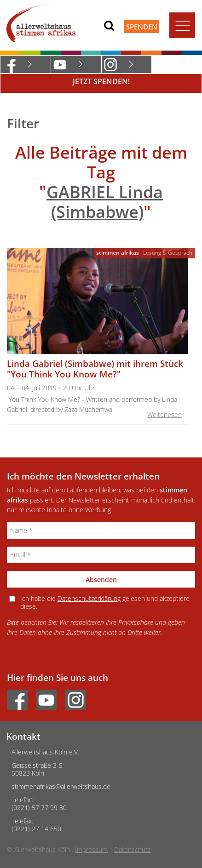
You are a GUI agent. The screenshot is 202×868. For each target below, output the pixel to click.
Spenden (142, 27)
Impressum (91, 849)
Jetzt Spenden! (101, 81)
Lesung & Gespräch (168, 253)
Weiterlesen (164, 414)
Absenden (101, 580)
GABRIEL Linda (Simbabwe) (105, 202)
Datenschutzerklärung (89, 598)
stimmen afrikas (118, 253)
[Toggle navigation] (182, 25)
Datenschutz (132, 849)
